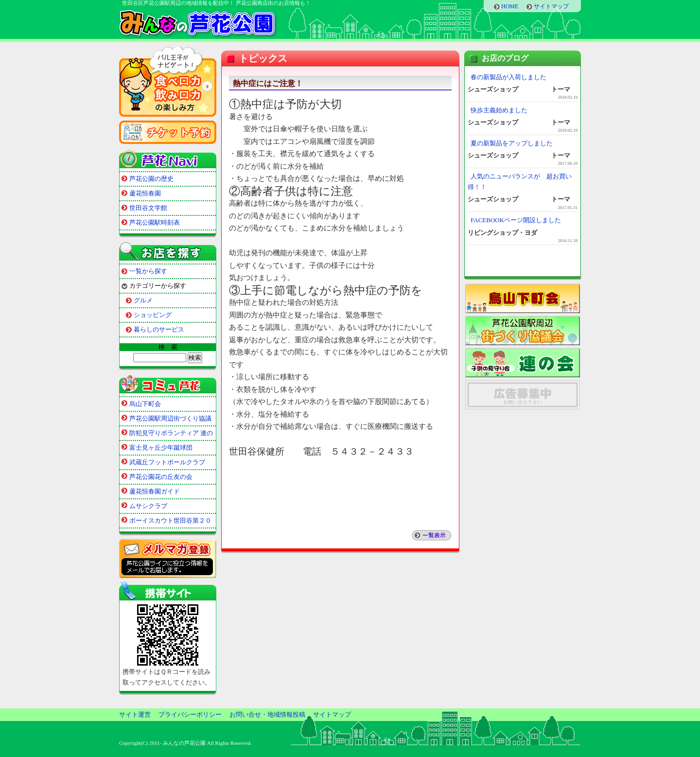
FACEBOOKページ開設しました (516, 220)
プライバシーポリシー (190, 714)
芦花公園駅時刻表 (155, 222)
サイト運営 (135, 714)
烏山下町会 (145, 404)
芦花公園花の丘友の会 (161, 477)
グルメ (143, 300)
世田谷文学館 (148, 208)
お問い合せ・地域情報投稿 (267, 714)
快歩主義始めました (499, 110)
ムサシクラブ (148, 506)
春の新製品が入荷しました (508, 77)
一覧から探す (148, 271)
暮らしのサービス (159, 329)
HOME (510, 6)
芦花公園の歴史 (151, 179)
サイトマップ (551, 6)
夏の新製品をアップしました (512, 143)
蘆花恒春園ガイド (155, 491)
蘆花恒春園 (145, 193)
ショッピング (153, 315)
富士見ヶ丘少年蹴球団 (161, 448)
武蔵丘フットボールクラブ (167, 462)
